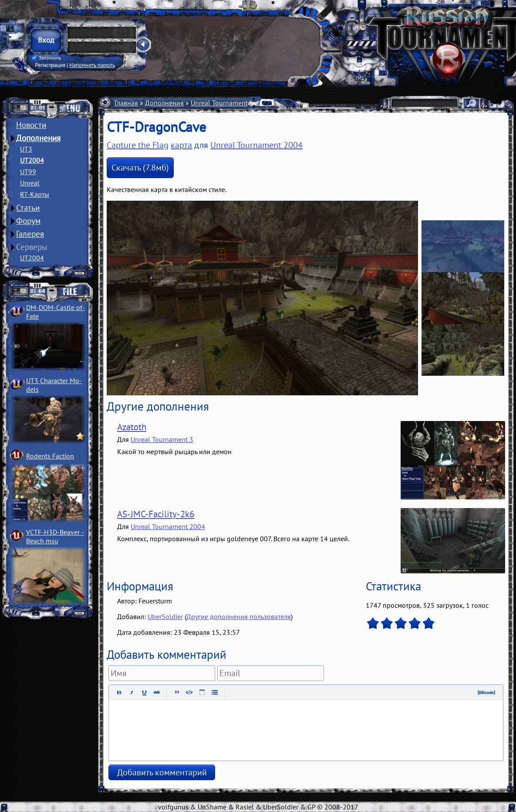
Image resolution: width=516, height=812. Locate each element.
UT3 (26, 149)
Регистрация (50, 65)
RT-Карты (35, 194)
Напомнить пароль (92, 65)
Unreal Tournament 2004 (228, 103)
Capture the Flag (138, 145)
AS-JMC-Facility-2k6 (156, 514)
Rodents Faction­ (50, 456)
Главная (126, 103)
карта (181, 145)
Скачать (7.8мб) (140, 168)
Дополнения (38, 138)
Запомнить (47, 58)
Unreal (30, 183)
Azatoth (132, 427)
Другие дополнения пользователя (239, 617)
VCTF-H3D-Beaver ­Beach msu (55, 536)
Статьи (28, 208)
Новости (31, 125)
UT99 (28, 172)
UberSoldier (165, 617)
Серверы (32, 247)
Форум (28, 221)
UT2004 (32, 160)
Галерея (30, 234)
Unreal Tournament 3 (162, 439)
